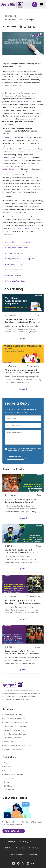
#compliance (27, 242)
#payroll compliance (14, 264)
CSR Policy (9, 848)
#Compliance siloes (13, 259)
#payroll (31, 259)
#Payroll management (14, 270)
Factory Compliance (11, 169)
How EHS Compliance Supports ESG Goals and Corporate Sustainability (21, 501)
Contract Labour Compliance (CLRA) (17, 158)
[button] (41, 5)
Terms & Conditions (18, 854)
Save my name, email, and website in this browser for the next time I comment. (25, 449)
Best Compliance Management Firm (20, 228)
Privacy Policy (21, 848)
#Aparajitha (10, 242)
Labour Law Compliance (12, 137)
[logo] (12, 5)
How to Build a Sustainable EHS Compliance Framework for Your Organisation (19, 552)
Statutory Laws (23, 102)
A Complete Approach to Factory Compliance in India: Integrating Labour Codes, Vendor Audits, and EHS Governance (22, 604)
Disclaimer (33, 854)
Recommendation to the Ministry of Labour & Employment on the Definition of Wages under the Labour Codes (22, 654)
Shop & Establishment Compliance (16, 149)
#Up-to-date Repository (15, 281)
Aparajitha (12, 20)
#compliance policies (14, 253)
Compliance (22, 20)
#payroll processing (13, 276)
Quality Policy (34, 848)
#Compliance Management (16, 248)
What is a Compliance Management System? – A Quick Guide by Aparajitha (22, 371)
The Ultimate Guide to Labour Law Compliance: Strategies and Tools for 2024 (22, 322)
